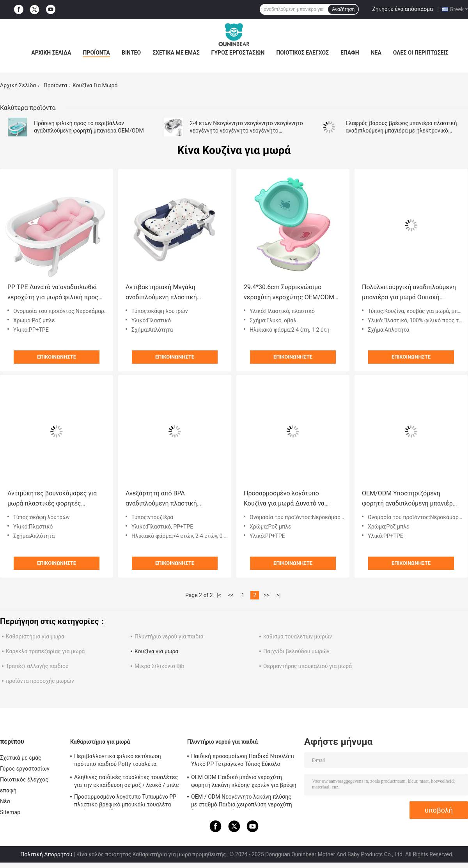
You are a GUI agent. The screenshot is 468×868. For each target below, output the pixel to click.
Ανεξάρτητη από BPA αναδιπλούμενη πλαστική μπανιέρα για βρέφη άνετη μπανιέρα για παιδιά (163, 499)
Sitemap (10, 812)
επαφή (350, 53)
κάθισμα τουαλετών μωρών (298, 636)
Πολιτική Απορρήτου (46, 854)
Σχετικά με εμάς (176, 53)
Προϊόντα (96, 53)
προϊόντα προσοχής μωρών (40, 681)
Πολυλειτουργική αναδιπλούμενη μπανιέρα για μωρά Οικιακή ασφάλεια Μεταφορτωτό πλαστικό (409, 293)
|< (219, 595)
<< (231, 595)
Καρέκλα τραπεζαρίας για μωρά (45, 651)
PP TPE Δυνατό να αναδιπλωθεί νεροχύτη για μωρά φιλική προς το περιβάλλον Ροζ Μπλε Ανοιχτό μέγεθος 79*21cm (55, 293)
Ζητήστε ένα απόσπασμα (402, 9)
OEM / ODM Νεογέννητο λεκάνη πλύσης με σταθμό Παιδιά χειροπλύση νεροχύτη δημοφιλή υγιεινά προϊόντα (242, 802)
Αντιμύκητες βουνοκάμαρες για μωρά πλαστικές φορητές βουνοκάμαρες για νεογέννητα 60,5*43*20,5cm (52, 499)
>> (267, 595)
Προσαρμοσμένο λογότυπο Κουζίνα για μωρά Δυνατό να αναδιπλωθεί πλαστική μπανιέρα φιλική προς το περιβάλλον (290, 499)
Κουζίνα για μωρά (156, 651)
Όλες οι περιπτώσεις (421, 53)
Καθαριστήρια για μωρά (35, 636)
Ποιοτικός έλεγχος (302, 53)
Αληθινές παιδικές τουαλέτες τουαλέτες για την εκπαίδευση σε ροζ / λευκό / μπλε (127, 781)
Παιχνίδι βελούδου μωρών (296, 651)
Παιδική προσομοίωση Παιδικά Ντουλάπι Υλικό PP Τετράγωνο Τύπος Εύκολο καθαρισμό (243, 761)
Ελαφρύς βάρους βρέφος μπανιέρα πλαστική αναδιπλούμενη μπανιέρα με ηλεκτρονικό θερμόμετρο (401, 131)
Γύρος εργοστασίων (238, 53)
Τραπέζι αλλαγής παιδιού (37, 666)
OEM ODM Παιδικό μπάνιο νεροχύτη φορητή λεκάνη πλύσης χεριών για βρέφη (244, 781)
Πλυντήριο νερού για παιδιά (169, 636)
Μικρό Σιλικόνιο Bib (159, 666)
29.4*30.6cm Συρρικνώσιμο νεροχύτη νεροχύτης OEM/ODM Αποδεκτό (289, 293)
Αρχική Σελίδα (51, 53)
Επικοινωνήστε (57, 357)
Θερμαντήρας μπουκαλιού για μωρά (308, 666)
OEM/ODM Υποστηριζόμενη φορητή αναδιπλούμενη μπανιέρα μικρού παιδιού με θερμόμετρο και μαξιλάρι (411, 499)
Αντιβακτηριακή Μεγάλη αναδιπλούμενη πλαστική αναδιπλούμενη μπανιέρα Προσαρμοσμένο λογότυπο (163, 293)
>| (279, 595)
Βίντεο (131, 53)
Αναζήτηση (343, 9)
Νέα (376, 53)
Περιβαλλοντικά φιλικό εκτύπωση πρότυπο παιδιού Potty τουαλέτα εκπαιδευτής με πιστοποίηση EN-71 (119, 761)
